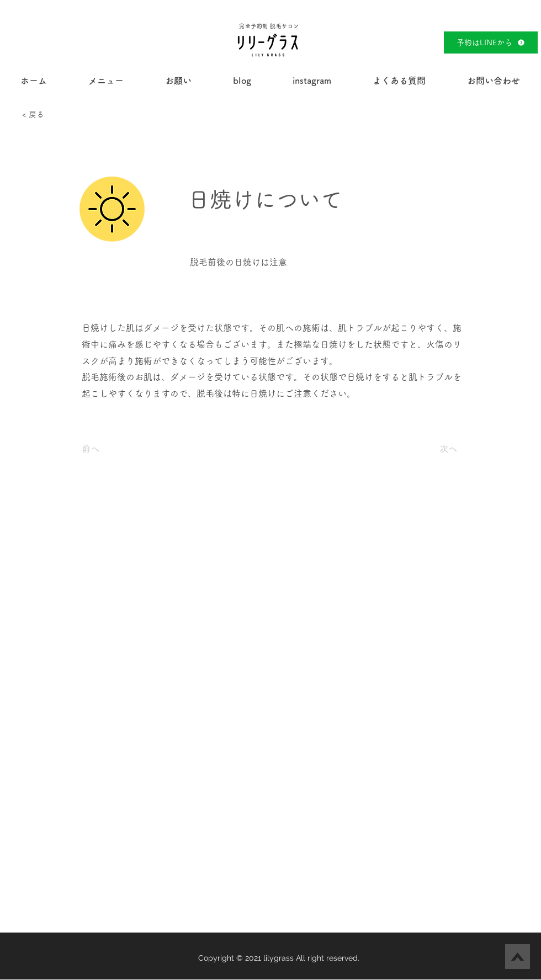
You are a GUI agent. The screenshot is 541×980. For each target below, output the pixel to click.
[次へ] (429, 449)
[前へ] (118, 449)
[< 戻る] (59, 115)
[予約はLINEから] (491, 42)
